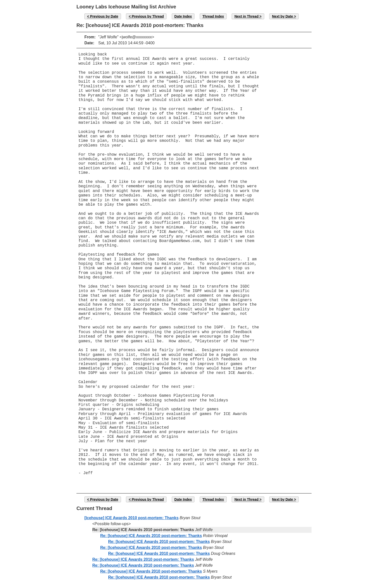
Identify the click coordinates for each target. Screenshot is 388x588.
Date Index (183, 16)
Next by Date (282, 16)
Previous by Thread (148, 16)
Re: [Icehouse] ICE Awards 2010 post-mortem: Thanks (151, 536)
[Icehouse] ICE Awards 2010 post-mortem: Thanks (132, 518)
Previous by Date (104, 16)
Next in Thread (246, 16)
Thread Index (213, 16)
